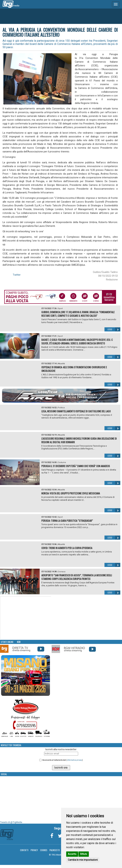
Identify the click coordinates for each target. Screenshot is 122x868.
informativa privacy (75, 760)
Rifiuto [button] (84, 854)
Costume (62, 462)
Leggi (114, 329)
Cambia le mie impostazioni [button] (83, 860)
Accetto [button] (72, 854)
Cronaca (62, 572)
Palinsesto (55, 850)
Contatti (24, 850)
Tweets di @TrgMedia (11, 822)
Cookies (44, 850)
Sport (60, 308)
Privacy (34, 850)
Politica (61, 408)
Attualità (61, 364)
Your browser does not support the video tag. (26, 618)
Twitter (17, 275)
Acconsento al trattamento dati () (63, 760)
